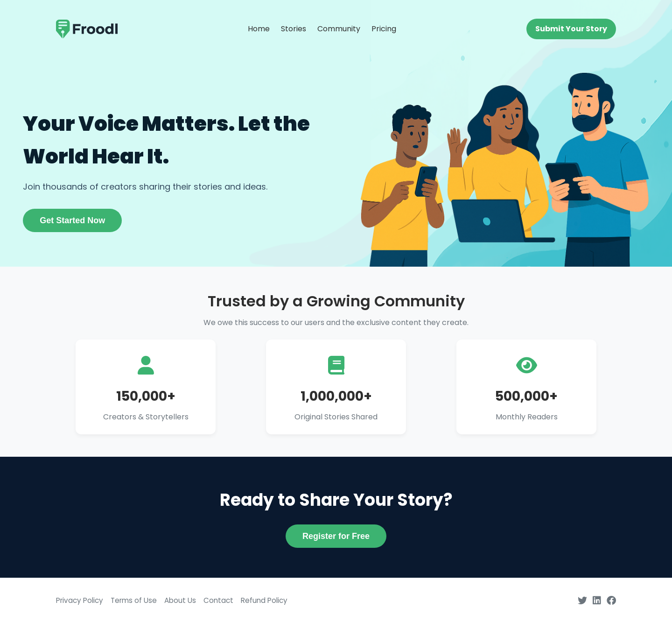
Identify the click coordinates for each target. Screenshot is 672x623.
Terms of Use (134, 600)
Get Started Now (72, 220)
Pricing (384, 29)
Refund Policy (264, 600)
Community (339, 29)
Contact (218, 600)
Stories (294, 29)
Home (259, 29)
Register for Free (336, 536)
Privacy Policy (80, 600)
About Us (180, 600)
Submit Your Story (571, 29)
